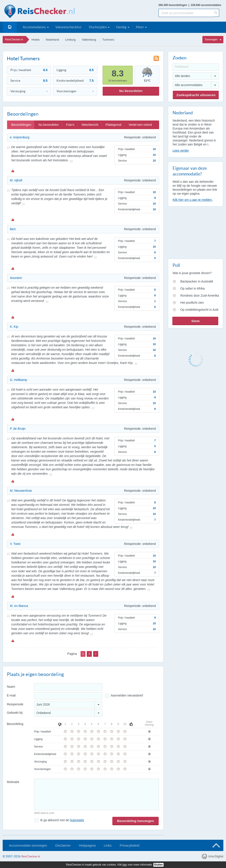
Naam (11, 687)
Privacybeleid (129, 845)
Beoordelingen (21, 125)
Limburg (71, 40)
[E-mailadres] (68, 696)
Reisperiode (15, 704)
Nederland (53, 40)
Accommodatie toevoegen (28, 845)
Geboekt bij (15, 713)
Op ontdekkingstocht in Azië (199, 310)
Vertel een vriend (140, 125)
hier (125, 865)
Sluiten (158, 865)
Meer (140, 27)
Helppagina (87, 845)
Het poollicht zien (192, 303)
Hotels (36, 40)
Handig (121, 27)
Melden (13, 171)
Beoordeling (15, 724)
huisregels (77, 820)
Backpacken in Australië (197, 281)
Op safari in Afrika (193, 288)
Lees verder (181, 151)
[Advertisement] (195, 232)
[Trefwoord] (196, 67)
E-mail (11, 695)
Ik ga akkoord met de (62, 820)
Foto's (70, 125)
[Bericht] (96, 794)
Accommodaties (34, 27)
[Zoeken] (217, 13)
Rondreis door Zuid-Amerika (200, 296)
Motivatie (13, 782)
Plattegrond (113, 125)
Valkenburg (89, 40)
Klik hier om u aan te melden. (193, 200)
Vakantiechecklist (68, 27)
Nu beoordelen (131, 91)
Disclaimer (63, 845)
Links (108, 845)
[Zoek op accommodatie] (186, 13)
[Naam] (68, 687)
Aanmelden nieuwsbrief (127, 695)
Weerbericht (90, 125)
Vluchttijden (98, 27)
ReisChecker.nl (14, 40)
